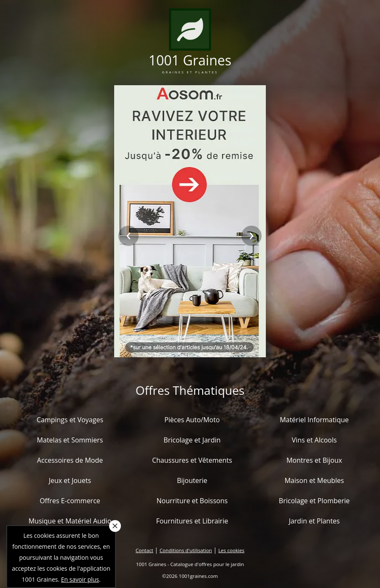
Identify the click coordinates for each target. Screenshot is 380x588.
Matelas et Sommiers (70, 440)
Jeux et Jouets (70, 480)
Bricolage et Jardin (192, 440)
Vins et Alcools (314, 440)
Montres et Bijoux (314, 460)
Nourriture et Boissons (192, 501)
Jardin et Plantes (314, 521)
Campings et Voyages (70, 420)
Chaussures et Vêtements (192, 460)
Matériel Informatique (314, 420)
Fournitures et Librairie (192, 521)
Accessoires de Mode (70, 460)
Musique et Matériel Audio (70, 521)
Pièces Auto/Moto (192, 420)
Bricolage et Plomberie (314, 501)
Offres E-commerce (70, 501)
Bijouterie (192, 480)
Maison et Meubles (314, 480)
